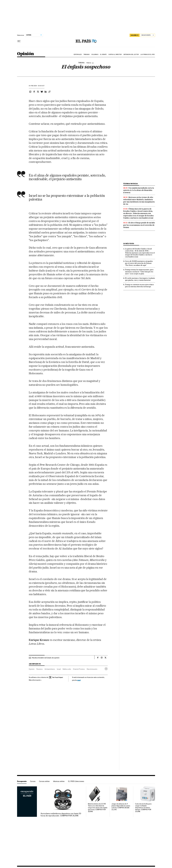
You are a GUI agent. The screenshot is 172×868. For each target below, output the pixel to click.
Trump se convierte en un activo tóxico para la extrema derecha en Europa (139, 286)
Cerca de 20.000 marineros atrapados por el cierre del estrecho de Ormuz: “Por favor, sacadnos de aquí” (139, 263)
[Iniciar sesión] (148, 35)
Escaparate (22, 781)
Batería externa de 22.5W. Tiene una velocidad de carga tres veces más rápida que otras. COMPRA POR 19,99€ (98, 808)
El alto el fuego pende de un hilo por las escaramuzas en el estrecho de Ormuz (139, 225)
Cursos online (44, 781)
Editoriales (78, 54)
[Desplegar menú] (19, 41)
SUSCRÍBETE (135, 35)
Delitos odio (67, 669)
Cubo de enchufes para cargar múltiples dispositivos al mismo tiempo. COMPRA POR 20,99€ (143, 808)
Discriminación (92, 669)
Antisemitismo (50, 669)
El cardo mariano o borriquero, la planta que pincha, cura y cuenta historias (140, 279)
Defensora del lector (131, 54)
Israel (59, 669)
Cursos (33, 781)
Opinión (26, 54)
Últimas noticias (131, 184)
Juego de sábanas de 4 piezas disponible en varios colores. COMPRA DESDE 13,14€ (121, 807)
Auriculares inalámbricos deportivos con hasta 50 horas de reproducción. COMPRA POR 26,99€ (61, 815)
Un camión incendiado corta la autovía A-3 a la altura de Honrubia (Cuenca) (139, 190)
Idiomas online (59, 781)
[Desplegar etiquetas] (106, 669)
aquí (79, 680)
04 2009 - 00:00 (37, 86)
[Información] (93, 63)
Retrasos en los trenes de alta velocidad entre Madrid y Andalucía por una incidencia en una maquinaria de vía (139, 201)
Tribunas (87, 54)
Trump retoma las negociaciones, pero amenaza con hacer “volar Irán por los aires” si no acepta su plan (139, 272)
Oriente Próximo (79, 669)
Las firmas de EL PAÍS (148, 54)
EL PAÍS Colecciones (76, 781)
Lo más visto (129, 244)
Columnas (95, 54)
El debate (103, 54)
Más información (35, 680)
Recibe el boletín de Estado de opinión (46, 658)
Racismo (40, 669)
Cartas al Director (115, 54)
